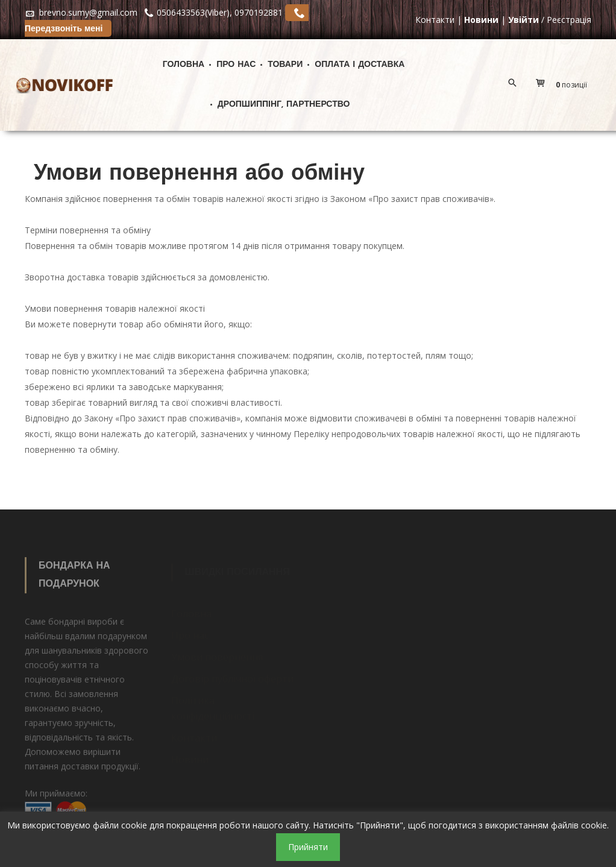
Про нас (236, 65)
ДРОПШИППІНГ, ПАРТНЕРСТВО (284, 105)
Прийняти (308, 847)
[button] (564, 85)
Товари (285, 65)
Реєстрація (569, 20)
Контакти (435, 20)
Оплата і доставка (360, 65)
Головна (184, 65)
